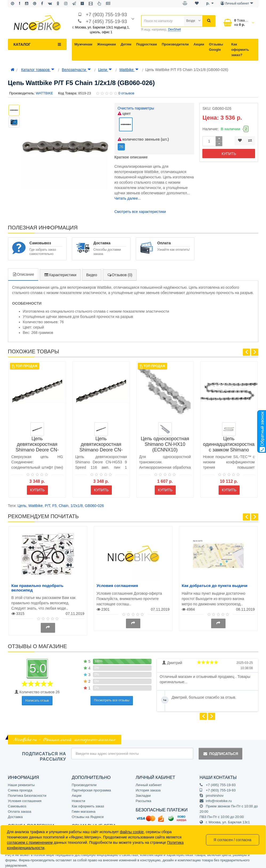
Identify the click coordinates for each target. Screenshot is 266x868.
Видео (92, 272)
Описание (23, 271)
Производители (175, 44)
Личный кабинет (149, 782)
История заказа (148, 788)
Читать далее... (128, 195)
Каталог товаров (38, 70)
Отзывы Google (216, 47)
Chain (64, 503)
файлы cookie (132, 832)
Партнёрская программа (91, 788)
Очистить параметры (136, 108)
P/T (47, 503)
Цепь (22, 503)
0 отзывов (126, 93)
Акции (199, 44)
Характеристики (60, 272)
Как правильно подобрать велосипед (38, 585)
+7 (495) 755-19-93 (106, 22)
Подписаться (220, 751)
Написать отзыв (37, 698)
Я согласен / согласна (232, 840)
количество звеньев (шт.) (143, 136)
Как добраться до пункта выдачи (215, 583)
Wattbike (129, 70)
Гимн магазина (84, 809)
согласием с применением (30, 842)
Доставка (15, 814)
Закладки (143, 793)
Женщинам (107, 44)
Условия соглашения (117, 583)
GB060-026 (95, 503)
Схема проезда (20, 788)
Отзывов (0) (120, 272)
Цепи (105, 70)
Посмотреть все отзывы (112, 698)
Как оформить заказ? (240, 50)
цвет (124, 114)
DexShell (174, 30)
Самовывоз (17, 804)
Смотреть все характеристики (140, 209)
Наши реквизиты (21, 782)
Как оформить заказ (88, 804)
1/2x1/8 (77, 503)
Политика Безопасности (27, 793)
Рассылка (144, 798)
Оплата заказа (20, 809)
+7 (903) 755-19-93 (106, 15)
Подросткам (146, 44)
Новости (79, 798)
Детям (126, 44)
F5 (54, 503)
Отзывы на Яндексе (88, 814)
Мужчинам (83, 44)
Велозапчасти (76, 70)
